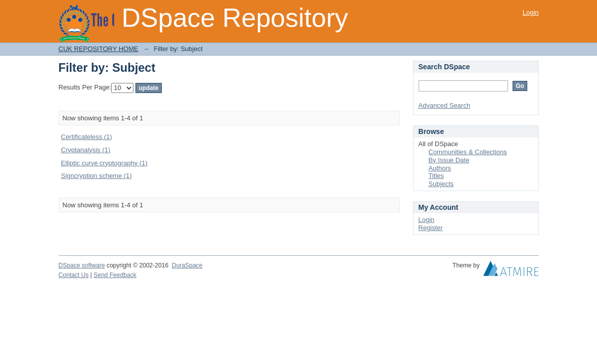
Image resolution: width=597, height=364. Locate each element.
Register (431, 228)
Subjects (441, 184)
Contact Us (74, 275)
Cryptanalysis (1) (86, 150)
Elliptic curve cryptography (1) (104, 163)
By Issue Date (449, 160)
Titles (437, 176)
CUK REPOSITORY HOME (99, 49)
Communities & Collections (468, 152)
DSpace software (82, 265)
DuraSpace (187, 265)
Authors (440, 168)
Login (531, 12)
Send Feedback (115, 275)
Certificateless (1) (87, 137)
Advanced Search (445, 105)
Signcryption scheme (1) (97, 176)
